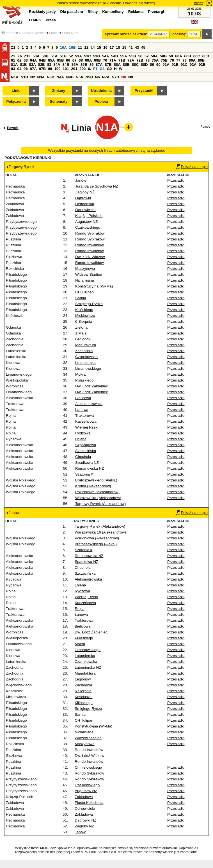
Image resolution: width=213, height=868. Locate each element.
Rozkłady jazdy (31, 33)
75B (164, 60)
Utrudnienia (101, 91)
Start (8, 33)
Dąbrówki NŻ (85, 820)
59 (171, 56)
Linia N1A (70, 33)
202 (83, 69)
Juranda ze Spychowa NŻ (97, 186)
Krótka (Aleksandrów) (93, 486)
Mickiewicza (85, 316)
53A (78, 56)
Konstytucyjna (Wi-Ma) (94, 286)
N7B (115, 77)
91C (184, 65)
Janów (81, 180)
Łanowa (82, 410)
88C (135, 65)
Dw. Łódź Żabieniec (91, 386)
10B (72, 47)
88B (126, 65)
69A (88, 60)
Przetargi (156, 12)
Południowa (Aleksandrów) (97, 492)
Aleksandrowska (89, 404)
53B (97, 56)
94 (20, 69)
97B (42, 69)
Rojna (80, 609)
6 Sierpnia (84, 321)
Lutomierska (85, 363)
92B (202, 65)
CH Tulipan (84, 292)
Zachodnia (84, 351)
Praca (51, 20)
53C (88, 56)
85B (84, 65)
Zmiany (59, 91)
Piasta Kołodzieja (89, 803)
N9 (131, 77)
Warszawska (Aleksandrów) (98, 498)
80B (201, 60)
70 (105, 60)
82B (41, 65)
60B (188, 56)
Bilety (93, 12)
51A (54, 56)
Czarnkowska (86, 357)
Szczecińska (86, 451)
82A (32, 65)
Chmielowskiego (88, 767)
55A (123, 56)
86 (92, 65)
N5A (80, 77)
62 (20, 60)
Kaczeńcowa (86, 421)
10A (63, 47)
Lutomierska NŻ (88, 667)
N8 (124, 77)
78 (185, 60)
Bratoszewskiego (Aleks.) (96, 480)
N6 (98, 77)
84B (66, 65)
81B (23, 65)
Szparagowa (86, 445)
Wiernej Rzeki (87, 427)
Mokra (80, 374)
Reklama (136, 12)
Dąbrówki (83, 198)
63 (26, 60)
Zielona (81, 327)
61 (13, 60)
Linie (53, 33)
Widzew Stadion (89, 274)
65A (51, 60)
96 (26, 69)
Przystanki (144, 91)
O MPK (35, 20)
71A (113, 60)
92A (193, 65)
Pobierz (101, 101)
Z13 (27, 56)
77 (178, 60)
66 (68, 60)
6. (89, 69)
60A (178, 56)
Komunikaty (113, 12)
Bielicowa (83, 398)
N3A (41, 77)
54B (114, 56)
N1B (24, 77)
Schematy (59, 101)
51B (63, 56)
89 (152, 65)
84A (57, 65)
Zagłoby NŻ (85, 192)
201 (74, 69)
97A (33, 69)
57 (147, 56)
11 (80, 47)
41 (131, 47)
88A (117, 65)
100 (57, 69)
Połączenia (16, 101)
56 (140, 56)
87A (99, 65)
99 (50, 69)
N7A (106, 77)
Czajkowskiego (88, 227)
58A (154, 56)
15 (99, 47)
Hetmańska (85, 204)
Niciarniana (85, 280)
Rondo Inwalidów (90, 245)
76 (172, 60)
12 (86, 47)
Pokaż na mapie (191, 167)
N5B (89, 77)
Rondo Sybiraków (90, 233)
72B (140, 60)
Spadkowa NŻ (87, 463)
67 (75, 60)
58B (163, 56)
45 (143, 47)
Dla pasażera (72, 12)
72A (131, 60)
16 (105, 47)
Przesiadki (176, 180)
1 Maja (81, 333)
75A (155, 60)
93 (13, 69)
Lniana (81, 439)
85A (75, 65)
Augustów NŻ (86, 222)
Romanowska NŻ (90, 468)
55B (132, 56)
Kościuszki (83, 697)
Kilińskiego (84, 310)
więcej (199, 3)
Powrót (13, 128)
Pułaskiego (84, 380)
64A (33, 60)
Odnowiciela (85, 210)
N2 (33, 77)
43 (137, 47)
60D (206, 56)
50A (36, 56)
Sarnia (81, 298)
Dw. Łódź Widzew (90, 257)
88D (144, 65)
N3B (51, 77)
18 (118, 47)
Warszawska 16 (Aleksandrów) (100, 532)
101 (66, 69)
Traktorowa (84, 416)
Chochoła (83, 457)
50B (45, 56)
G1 (102, 69)
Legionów (83, 339)
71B (122, 60)
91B (175, 65)
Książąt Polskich (89, 216)
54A (106, 56)
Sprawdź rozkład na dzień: (126, 34)
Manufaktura (86, 345)
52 (71, 56)
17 (112, 47)
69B (97, 60)
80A (192, 60)
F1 (95, 69)
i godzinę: (178, 34)
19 (124, 47)
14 (93, 47)
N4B (70, 77)
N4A (60, 77)
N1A (15, 77)
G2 (109, 69)
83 (49, 65)
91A (166, 65)
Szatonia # (84, 474)
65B (60, 60)
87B (108, 65)
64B (42, 60)
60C (197, 56)
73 (147, 60)
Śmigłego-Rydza (89, 304)
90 (158, 65)
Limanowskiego (88, 369)
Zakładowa (84, 797)
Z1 (13, 47)
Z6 (20, 56)
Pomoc (205, 127)
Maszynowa (85, 269)
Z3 (13, 56)
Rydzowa (83, 433)
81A (14, 65)
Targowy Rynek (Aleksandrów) (100, 504)
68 (81, 60)
